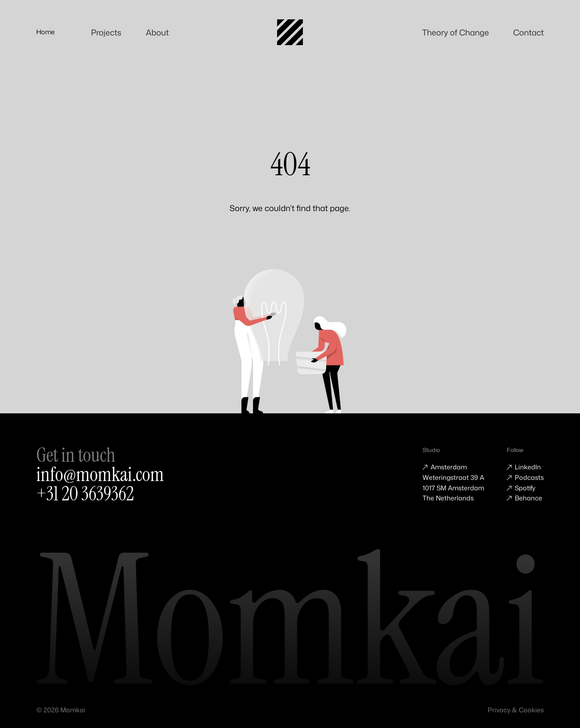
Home (46, 32)
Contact (531, 32)
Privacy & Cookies (516, 710)
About (155, 32)
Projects (104, 32)
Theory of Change (462, 32)
